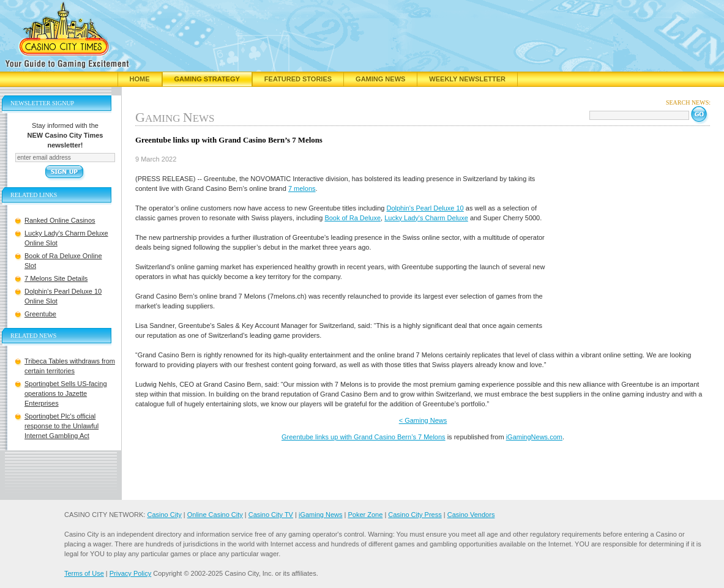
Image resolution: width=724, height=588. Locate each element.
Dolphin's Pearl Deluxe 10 (425, 208)
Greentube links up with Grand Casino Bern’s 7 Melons (364, 437)
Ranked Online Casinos (60, 220)
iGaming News (321, 515)
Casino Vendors (471, 515)
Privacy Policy (130, 573)
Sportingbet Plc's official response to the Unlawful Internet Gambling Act (62, 426)
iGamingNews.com (534, 437)
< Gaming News (423, 420)
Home (140, 79)
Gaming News (380, 79)
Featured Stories (298, 79)
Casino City (164, 515)
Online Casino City (215, 515)
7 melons (302, 188)
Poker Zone (365, 515)
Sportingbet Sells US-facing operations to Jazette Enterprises (66, 393)
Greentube (40, 314)
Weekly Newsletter (467, 79)
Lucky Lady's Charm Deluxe (426, 218)
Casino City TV (271, 515)
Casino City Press (415, 515)
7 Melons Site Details (56, 278)
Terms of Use (84, 573)
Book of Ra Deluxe (353, 218)
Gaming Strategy (207, 79)
